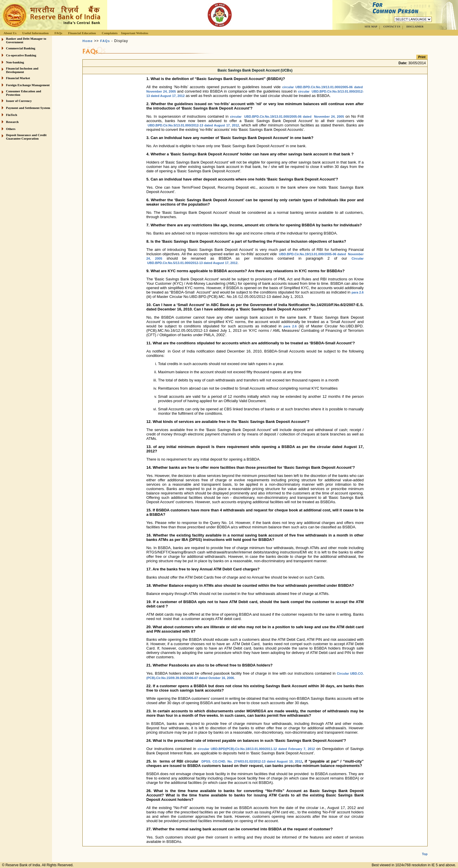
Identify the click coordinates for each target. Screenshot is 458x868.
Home (87, 41)
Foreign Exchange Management (28, 85)
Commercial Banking (21, 48)
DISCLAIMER (415, 27)
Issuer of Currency (19, 101)
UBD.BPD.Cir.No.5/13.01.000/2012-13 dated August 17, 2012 (194, 125)
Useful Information (35, 33)
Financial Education (82, 33)
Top (425, 849)
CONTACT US (392, 27)
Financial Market (18, 78)
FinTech (12, 115)
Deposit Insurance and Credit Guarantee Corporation (26, 137)
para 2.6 (358, 292)
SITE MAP (371, 27)
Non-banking (15, 62)
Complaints (110, 33)
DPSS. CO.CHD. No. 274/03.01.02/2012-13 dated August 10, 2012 (252, 761)
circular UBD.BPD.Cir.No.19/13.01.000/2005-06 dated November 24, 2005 (287, 117)
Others (11, 129)
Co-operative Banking (21, 55)
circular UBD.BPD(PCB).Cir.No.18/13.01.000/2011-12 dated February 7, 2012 (256, 749)
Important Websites (135, 33)
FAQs (58, 33)
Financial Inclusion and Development (22, 70)
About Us (10, 33)
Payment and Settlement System (28, 108)
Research (12, 122)
